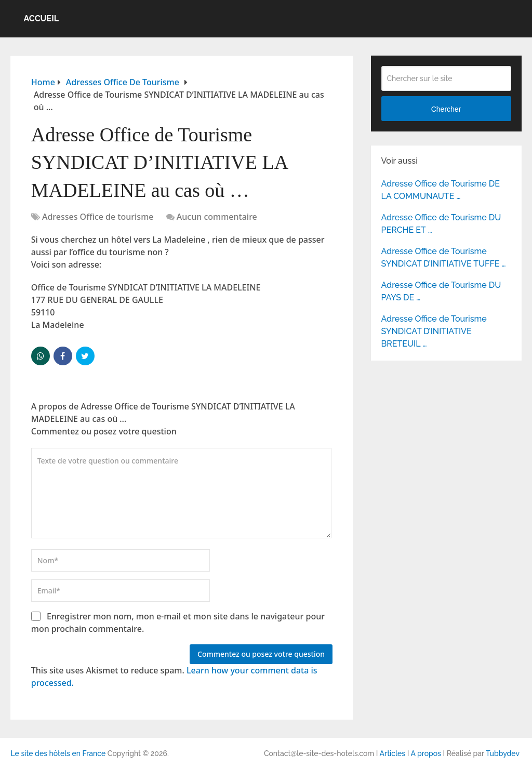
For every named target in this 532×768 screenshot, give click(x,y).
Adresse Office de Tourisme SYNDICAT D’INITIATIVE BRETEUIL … (434, 331)
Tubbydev (503, 753)
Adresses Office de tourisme (98, 217)
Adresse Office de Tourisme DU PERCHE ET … (441, 224)
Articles (393, 753)
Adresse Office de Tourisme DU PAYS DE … (441, 291)
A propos (426, 753)
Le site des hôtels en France (58, 753)
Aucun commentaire (217, 217)
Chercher (446, 109)
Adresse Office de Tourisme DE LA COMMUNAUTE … (441, 190)
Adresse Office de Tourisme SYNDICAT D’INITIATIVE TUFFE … (444, 257)
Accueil (41, 18)
